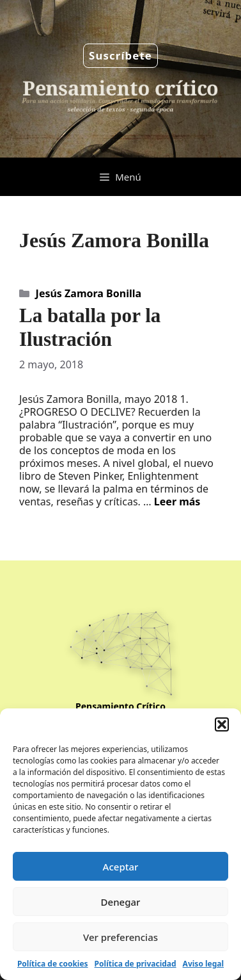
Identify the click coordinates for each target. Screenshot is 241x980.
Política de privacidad (136, 964)
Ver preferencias (120, 937)
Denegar (121, 902)
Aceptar (121, 867)
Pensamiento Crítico (120, 706)
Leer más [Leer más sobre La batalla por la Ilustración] (177, 502)
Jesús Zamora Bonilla (89, 293)
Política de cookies (53, 964)
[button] (222, 724)
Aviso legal (203, 964)
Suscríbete (120, 55)
